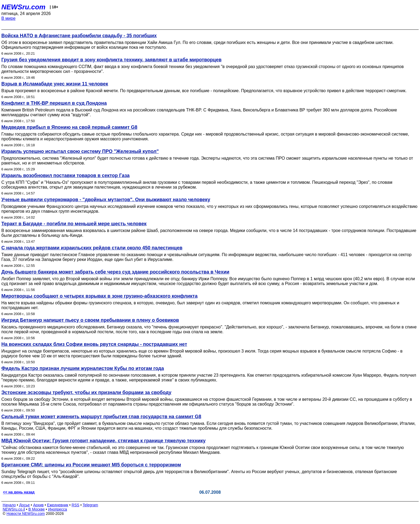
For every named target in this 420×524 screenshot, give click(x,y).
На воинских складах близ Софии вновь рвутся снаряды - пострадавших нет (94, 344)
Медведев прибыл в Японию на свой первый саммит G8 (69, 127)
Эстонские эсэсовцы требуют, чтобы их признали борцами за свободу (86, 392)
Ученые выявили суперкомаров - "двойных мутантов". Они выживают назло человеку (106, 200)
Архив (38, 505)
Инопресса (58, 509)
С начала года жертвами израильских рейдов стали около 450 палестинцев (92, 248)
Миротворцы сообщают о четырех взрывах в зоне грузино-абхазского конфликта (99, 296)
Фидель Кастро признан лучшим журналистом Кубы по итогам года (83, 368)
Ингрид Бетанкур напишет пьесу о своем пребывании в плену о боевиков (90, 320)
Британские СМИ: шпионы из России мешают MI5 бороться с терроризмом (91, 465)
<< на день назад (19, 492)
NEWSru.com (23, 7)
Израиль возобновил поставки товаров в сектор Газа (65, 175)
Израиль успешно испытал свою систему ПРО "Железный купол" (80, 151)
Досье (24, 505)
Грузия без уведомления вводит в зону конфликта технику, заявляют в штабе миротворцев (111, 60)
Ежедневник (58, 505)
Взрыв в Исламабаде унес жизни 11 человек (55, 84)
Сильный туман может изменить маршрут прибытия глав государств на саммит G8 (101, 417)
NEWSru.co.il (14, 509)
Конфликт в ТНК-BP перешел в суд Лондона (54, 103)
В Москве (37, 509)
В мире (8, 18)
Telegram (91, 505)
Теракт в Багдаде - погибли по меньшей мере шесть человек (74, 224)
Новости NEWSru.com (26, 514)
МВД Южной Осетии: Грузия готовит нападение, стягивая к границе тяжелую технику (104, 441)
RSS (75, 505)
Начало (9, 505)
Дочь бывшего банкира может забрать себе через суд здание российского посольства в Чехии (115, 272)
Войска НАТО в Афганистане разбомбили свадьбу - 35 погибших (79, 36)
